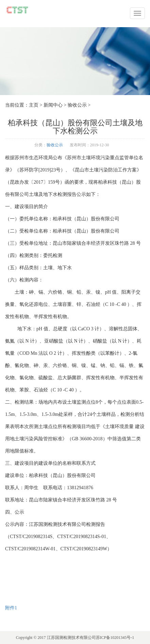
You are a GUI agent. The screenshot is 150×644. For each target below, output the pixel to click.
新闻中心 (53, 105)
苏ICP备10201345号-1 (115, 638)
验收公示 (77, 105)
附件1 (11, 608)
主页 (34, 105)
